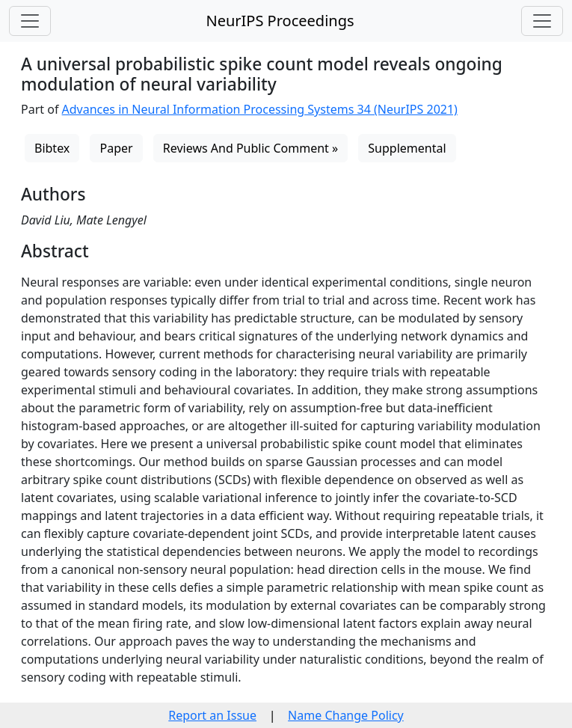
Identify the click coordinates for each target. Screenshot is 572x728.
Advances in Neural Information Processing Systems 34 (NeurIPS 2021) (260, 109)
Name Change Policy (346, 715)
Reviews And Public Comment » (250, 148)
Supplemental (407, 148)
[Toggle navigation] (30, 21)
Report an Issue (212, 715)
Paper (116, 148)
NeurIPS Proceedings (280, 21)
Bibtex (52, 148)
